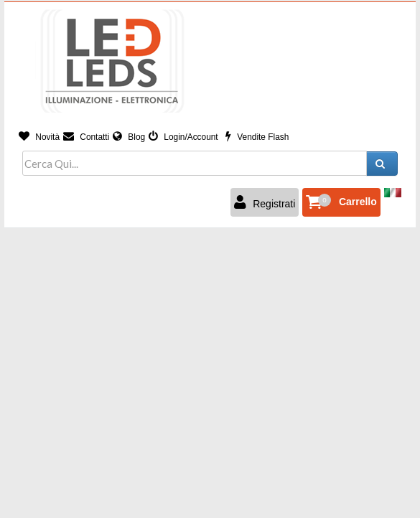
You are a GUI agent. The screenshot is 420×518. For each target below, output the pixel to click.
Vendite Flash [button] (257, 137)
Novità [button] (39, 137)
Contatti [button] (86, 137)
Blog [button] (129, 137)
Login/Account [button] (183, 137)
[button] (341, 202)
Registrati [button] (265, 202)
